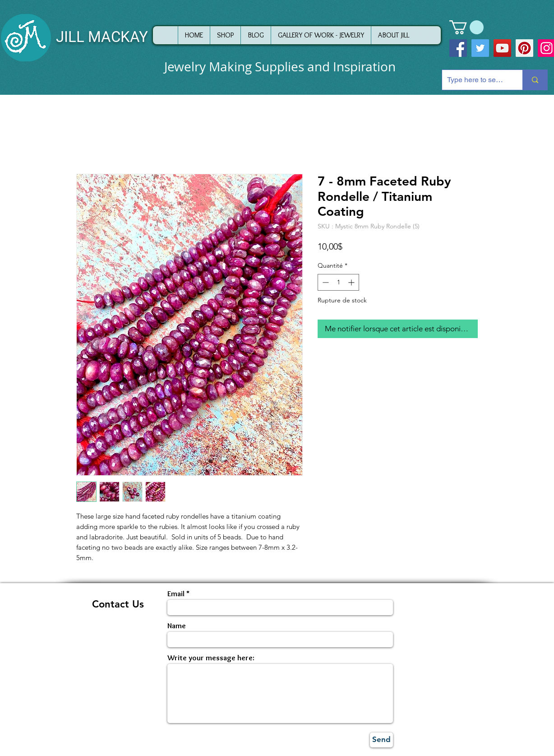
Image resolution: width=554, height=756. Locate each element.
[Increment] (352, 282)
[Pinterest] (524, 48)
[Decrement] (325, 282)
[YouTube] (502, 48)
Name (177, 626)
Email (176, 594)
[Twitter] (480, 48)
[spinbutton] (338, 282)
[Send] (381, 740)
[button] (466, 27)
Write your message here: (211, 658)
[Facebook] (458, 48)
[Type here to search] (475, 80)
